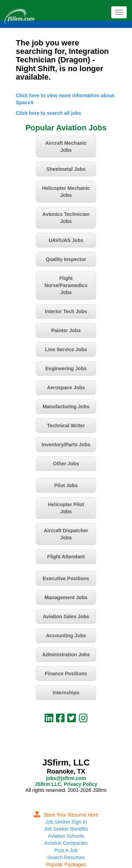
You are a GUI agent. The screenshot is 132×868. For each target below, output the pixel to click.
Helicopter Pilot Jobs (66, 508)
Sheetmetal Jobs (66, 169)
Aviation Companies (66, 843)
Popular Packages (66, 864)
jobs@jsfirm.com (66, 778)
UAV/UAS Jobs (66, 240)
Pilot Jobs (66, 485)
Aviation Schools (66, 836)
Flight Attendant (66, 557)
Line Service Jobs (66, 349)
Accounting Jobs (66, 635)
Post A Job (66, 850)
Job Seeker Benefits (66, 829)
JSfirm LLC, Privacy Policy (66, 784)
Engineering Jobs (66, 368)
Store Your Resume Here (66, 815)
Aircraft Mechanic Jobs (66, 147)
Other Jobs (66, 464)
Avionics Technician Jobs (66, 218)
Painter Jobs (66, 330)
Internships (66, 693)
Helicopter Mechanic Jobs (66, 192)
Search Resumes (66, 857)
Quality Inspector (66, 259)
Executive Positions (66, 578)
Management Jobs (66, 597)
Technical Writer (66, 426)
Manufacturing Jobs (66, 407)
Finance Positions (66, 674)
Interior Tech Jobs (66, 311)
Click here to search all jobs (48, 113)
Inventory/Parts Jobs (66, 445)
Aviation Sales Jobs (66, 616)
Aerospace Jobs (66, 387)
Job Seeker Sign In (66, 822)
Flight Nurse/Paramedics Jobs (66, 285)
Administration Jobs (66, 655)
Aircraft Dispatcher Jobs (66, 534)
